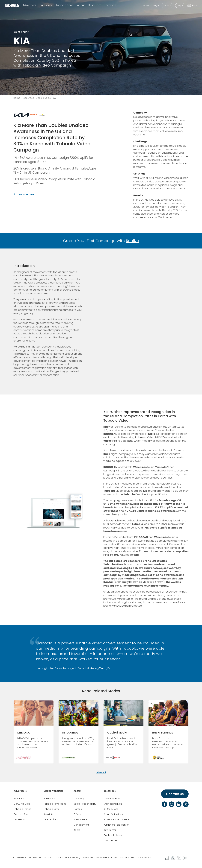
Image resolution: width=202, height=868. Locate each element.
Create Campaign (150, 5)
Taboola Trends (22, 809)
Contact (167, 6)
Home (17, 98)
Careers (78, 809)
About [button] (81, 5)
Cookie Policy (20, 857)
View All (101, 773)
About (77, 791)
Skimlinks (49, 814)
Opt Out (48, 857)
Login (180, 6)
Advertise (19, 799)
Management (81, 825)
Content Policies (113, 835)
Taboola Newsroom (55, 804)
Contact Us (175, 794)
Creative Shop (22, 814)
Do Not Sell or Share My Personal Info (100, 857)
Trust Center (110, 840)
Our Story (79, 799)
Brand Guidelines (113, 814)
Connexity (19, 819)
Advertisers (29, 5)
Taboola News (65, 5)
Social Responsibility (85, 804)
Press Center (81, 819)
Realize (132, 241)
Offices (77, 814)
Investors (111, 5)
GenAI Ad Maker (22, 804)
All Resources (111, 809)
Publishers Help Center (116, 825)
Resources (28, 98)
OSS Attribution (128, 857)
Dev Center (110, 830)
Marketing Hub (112, 799)
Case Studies (43, 98)
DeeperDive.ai (51, 819)
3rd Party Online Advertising (67, 857)
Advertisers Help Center (117, 819)
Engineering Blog (113, 804)
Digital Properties (53, 791)
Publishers (46, 5)
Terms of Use (35, 857)
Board (77, 830)
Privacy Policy (144, 857)
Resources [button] (95, 5)
